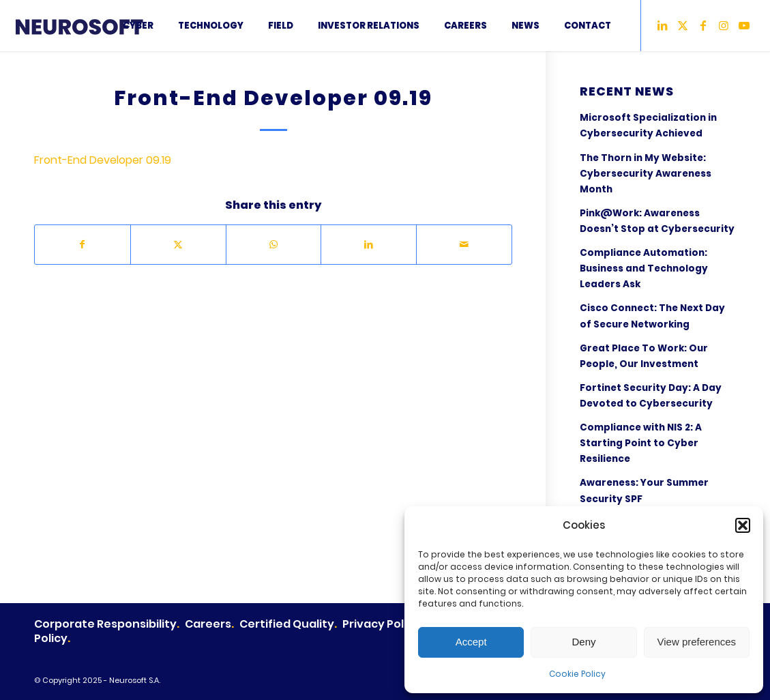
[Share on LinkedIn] (369, 244)
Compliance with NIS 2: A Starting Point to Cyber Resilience (641, 443)
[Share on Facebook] (83, 244)
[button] (743, 525)
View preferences (697, 642)
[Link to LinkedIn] (662, 25)
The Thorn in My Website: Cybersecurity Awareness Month (646, 174)
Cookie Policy (577, 674)
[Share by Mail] (464, 244)
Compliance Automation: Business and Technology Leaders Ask (644, 268)
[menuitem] (138, 26)
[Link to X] (683, 25)
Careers (208, 624)
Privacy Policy (381, 624)
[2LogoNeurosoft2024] (94, 26)
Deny (583, 642)
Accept (471, 642)
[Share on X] (178, 244)
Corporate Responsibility (105, 624)
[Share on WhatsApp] (274, 244)
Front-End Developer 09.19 (103, 160)
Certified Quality (287, 624)
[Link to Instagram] (724, 25)
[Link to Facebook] (703, 25)
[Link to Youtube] (744, 25)
